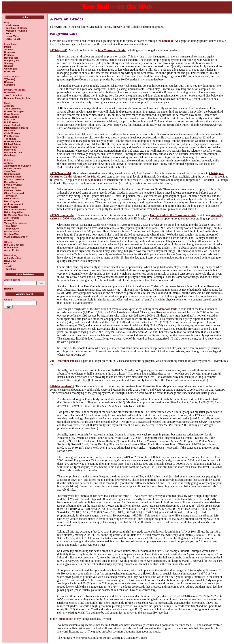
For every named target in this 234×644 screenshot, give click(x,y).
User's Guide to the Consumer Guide (173, 215)
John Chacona (12, 109)
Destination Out (13, 152)
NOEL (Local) (12, 39)
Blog (7, 23)
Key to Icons (93, 180)
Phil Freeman (12, 122)
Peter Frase (11, 188)
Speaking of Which (16, 28)
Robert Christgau (14, 111)
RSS (7, 264)
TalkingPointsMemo (15, 223)
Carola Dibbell (12, 117)
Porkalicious (11, 247)
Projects (9, 55)
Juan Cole (10, 171)
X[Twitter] (10, 79)
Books (9, 33)
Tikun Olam (11, 226)
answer (117, 27)
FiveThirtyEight (13, 185)
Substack (10, 85)
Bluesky (9, 82)
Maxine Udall (11, 231)
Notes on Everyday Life (17, 98)
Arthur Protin (12, 250)
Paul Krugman (12, 201)
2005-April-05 (59, 50)
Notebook (10, 52)
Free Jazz (10, 120)
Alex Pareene (12, 218)
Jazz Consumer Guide (111, 50)
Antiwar (9, 163)
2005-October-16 (60, 173)
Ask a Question (13, 258)
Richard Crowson (14, 179)
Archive (9, 50)
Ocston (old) (11, 69)
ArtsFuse (9, 106)
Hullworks (10, 93)
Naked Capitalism (14, 212)
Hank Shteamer (13, 141)
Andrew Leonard (14, 204)
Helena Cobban (13, 168)
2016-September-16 (62, 386)
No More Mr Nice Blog (17, 215)
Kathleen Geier (13, 190)
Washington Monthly (16, 237)
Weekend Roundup (16, 31)
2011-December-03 (61, 361)
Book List (10, 71)
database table (168, 309)
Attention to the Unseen (18, 166)
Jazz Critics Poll (13, 95)
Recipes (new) (12, 60)
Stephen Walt (12, 234)
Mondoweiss (11, 207)
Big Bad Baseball (14, 245)
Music (8, 47)
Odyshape (10, 155)
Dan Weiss (10, 150)
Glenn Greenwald (14, 193)
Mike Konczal (12, 199)
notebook (168, 41)
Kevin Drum (11, 182)
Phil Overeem (12, 136)
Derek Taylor (11, 147)
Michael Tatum (12, 144)
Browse (9, 289)
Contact (9, 66)
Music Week (12, 25)
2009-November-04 (62, 215)
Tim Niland (10, 139)
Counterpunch (12, 174)
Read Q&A (10, 261)
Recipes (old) (12, 58)
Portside (9, 220)
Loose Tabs (11, 36)
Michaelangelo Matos (16, 128)
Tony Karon (11, 196)
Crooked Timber (13, 177)
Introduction (65, 619)
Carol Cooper (12, 114)
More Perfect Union (15, 210)
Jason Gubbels (13, 125)
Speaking (10, 269)
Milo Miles (10, 131)
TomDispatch (12, 229)
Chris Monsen (12, 133)
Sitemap (9, 63)
